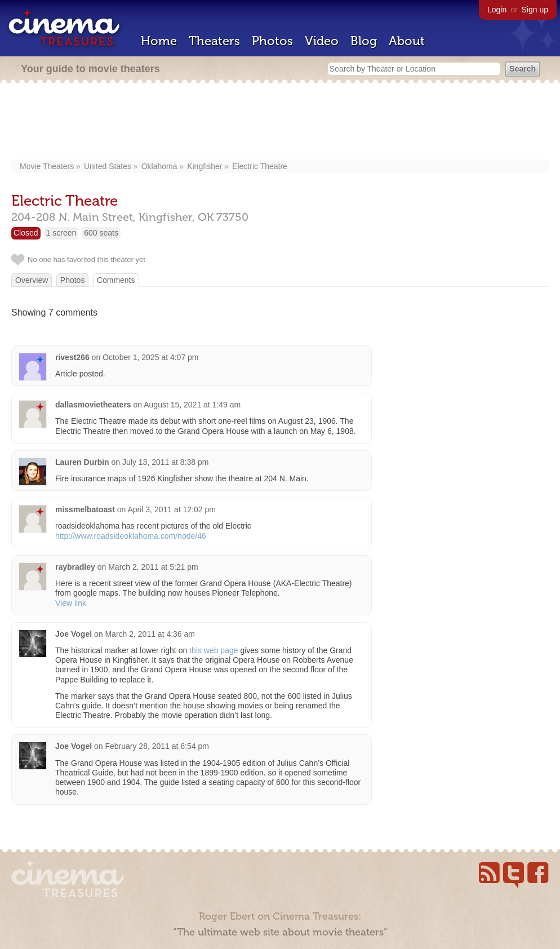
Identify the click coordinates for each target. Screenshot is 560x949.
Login (497, 10)
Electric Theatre (260, 166)
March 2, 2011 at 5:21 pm (153, 567)
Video (322, 41)
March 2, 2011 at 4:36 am (150, 634)
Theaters (214, 41)
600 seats (101, 233)
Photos (272, 41)
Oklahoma (159, 166)
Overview (32, 280)
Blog (364, 41)
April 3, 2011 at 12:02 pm (171, 509)
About (407, 41)
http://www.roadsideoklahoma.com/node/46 (131, 536)
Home (159, 41)
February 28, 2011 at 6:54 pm (157, 746)
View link (71, 603)
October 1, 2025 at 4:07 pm (150, 357)
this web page (214, 650)
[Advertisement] (285, 122)
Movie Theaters (47, 166)
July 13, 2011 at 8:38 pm (165, 462)
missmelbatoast (85, 509)
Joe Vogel (74, 634)
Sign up (535, 10)
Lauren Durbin (82, 462)
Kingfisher (205, 166)
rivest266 (72, 357)
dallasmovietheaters (93, 405)
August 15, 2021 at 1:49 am (192, 405)
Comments (116, 280)
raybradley (75, 567)
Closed (26, 233)
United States (108, 166)
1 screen (61, 233)
